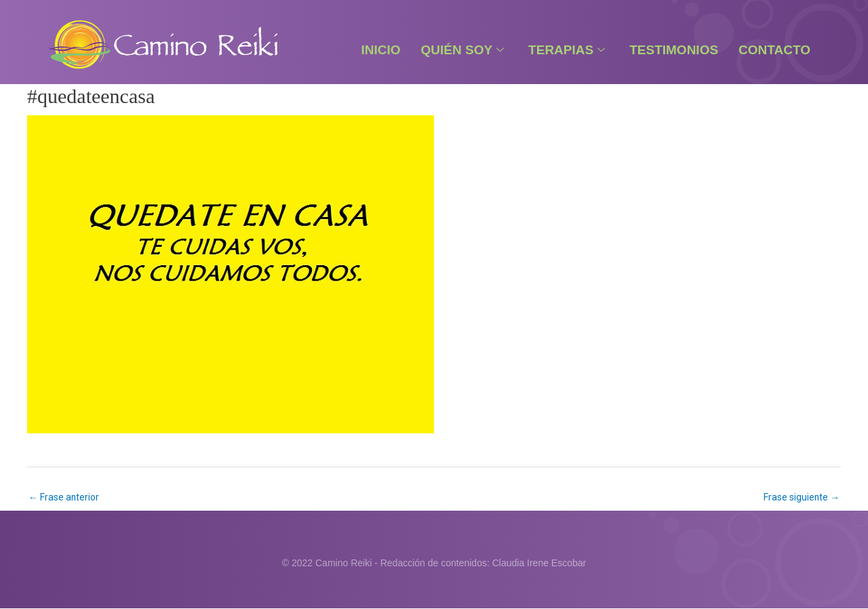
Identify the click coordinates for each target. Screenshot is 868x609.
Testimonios (674, 50)
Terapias (567, 50)
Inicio (380, 50)
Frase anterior (64, 497)
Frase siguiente (801, 497)
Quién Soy (463, 50)
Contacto (774, 50)
